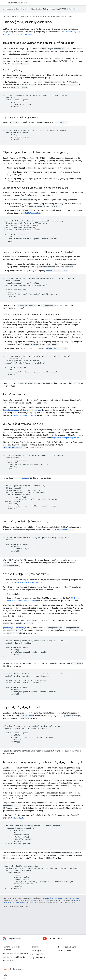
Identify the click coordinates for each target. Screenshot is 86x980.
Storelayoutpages (11, 410)
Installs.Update (27, 716)
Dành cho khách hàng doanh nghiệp (15, 954)
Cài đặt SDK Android (65, 951)
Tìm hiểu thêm (71, 9)
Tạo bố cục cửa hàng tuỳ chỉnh (25, 415)
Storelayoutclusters (32, 410)
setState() (21, 628)
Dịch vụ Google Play (37, 954)
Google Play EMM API (60, 16)
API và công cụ (36, 951)
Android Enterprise (17, 3)
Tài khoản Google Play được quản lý (28, 582)
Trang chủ (6, 16)
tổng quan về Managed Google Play (65, 438)
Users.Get (63, 122)
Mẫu (71, 16)
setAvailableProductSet (29, 213)
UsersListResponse (20, 64)
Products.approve (21, 478)
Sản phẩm (15, 16)
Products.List (17, 818)
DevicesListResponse (64, 530)
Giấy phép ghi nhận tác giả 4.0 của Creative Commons (62, 898)
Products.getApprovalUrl (14, 448)
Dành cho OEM (8, 961)
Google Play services (28, 16)
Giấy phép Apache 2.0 (37, 900)
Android (5, 975)
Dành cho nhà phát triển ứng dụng (15, 957)
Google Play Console (38, 958)
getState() (8, 628)
